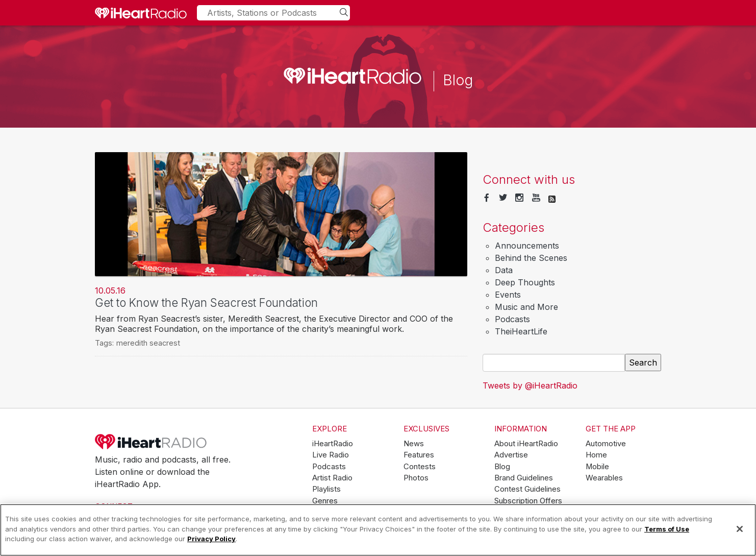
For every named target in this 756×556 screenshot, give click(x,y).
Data (504, 270)
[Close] (740, 529)
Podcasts (512, 319)
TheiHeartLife (521, 331)
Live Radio (331, 455)
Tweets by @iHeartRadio (530, 385)
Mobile (597, 467)
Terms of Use (667, 529)
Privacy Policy (211, 539)
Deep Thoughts (525, 282)
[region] (378, 530)
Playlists (326, 489)
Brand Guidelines (524, 478)
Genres (325, 501)
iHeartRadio (151, 442)
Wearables (604, 478)
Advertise (511, 455)
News (414, 444)
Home (596, 455)
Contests (420, 467)
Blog (502, 467)
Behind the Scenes (531, 258)
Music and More (526, 307)
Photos (416, 478)
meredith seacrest (148, 343)
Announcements (527, 246)
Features (419, 455)
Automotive (606, 444)
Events (508, 295)
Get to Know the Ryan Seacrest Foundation (206, 303)
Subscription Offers (528, 501)
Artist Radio (332, 478)
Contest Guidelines (527, 489)
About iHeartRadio (526, 444)
